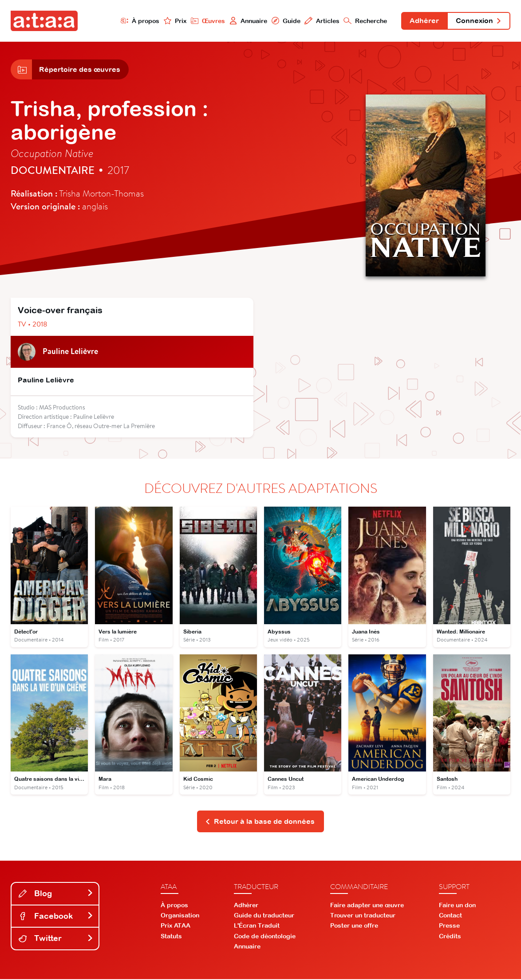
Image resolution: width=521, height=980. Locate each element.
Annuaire (247, 21)
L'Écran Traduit (257, 926)
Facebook (56, 917)
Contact (450, 916)
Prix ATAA (176, 926)
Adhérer (424, 21)
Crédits (450, 937)
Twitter (56, 939)
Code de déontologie (265, 937)
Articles (321, 21)
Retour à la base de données (260, 822)
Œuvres (207, 21)
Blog (56, 894)
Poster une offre (354, 926)
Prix (174, 21)
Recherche (365, 21)
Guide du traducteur (264, 916)
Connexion (478, 21)
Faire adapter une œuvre (367, 906)
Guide (285, 21)
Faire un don (457, 906)
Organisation (180, 916)
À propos (139, 21)
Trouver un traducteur (363, 916)
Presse (449, 926)
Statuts (171, 937)
